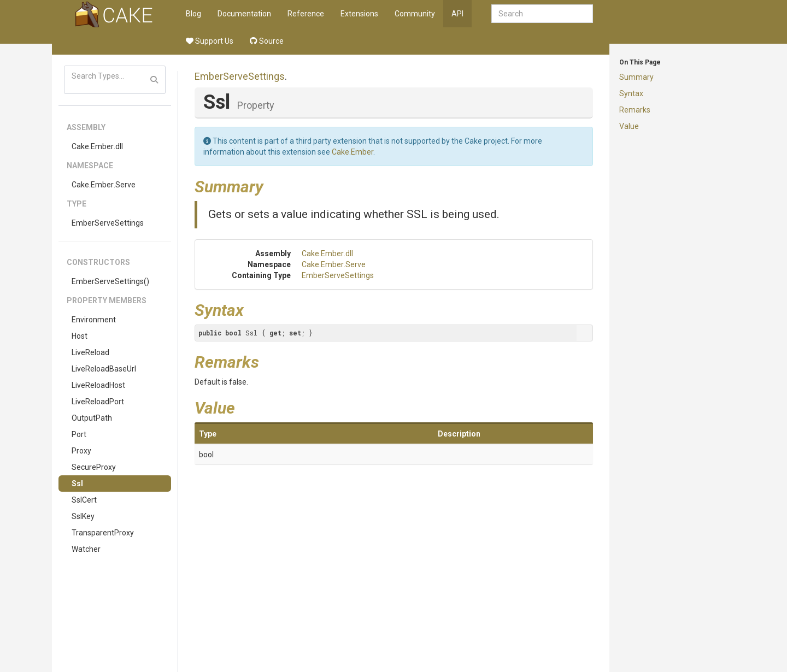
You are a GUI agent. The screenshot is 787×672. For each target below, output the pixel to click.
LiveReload (90, 352)
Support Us (210, 41)
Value (629, 126)
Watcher (86, 549)
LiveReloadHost (98, 385)
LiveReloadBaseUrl (104, 369)
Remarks (635, 110)
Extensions (359, 14)
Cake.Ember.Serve (104, 185)
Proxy (81, 451)
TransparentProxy (103, 533)
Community (415, 14)
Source (267, 41)
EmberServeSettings (108, 223)
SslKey (83, 516)
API (457, 14)
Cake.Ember (353, 152)
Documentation (244, 14)
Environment (94, 320)
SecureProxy (94, 467)
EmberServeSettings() (110, 281)
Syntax (631, 93)
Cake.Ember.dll (97, 146)
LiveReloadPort (98, 402)
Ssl (77, 484)
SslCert (84, 500)
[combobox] (542, 14)
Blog (193, 14)
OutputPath (92, 418)
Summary (636, 77)
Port (79, 434)
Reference (306, 14)
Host (80, 336)
